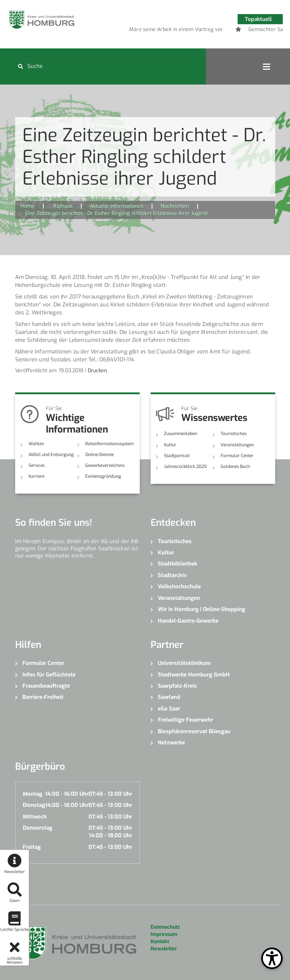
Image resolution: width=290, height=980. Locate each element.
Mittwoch (35, 817)
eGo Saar (169, 709)
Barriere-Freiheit (43, 697)
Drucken (97, 371)
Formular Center (237, 456)
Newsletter (164, 949)
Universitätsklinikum (184, 663)
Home (28, 206)
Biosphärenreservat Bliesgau (194, 731)
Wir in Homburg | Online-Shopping (202, 609)
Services (37, 465)
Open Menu (267, 66)
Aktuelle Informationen (117, 206)
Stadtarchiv (172, 575)
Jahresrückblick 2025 (185, 467)
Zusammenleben (181, 434)
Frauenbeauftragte (46, 686)
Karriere (36, 476)
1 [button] (189, 31)
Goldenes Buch (235, 467)
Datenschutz (165, 927)
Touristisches (234, 434)
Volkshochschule (179, 586)
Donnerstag (38, 828)
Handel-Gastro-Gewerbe (188, 621)
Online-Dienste (99, 455)
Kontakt (160, 942)
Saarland (169, 697)
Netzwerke (171, 743)
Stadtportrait (177, 456)
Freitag (32, 847)
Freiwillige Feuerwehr (185, 720)
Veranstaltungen (237, 445)
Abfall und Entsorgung (51, 455)
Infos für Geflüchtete (49, 675)
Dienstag (34, 805)
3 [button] (211, 31)
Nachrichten (175, 206)
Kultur (170, 445)
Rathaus (63, 206)
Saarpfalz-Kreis (177, 686)
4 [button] (222, 31)
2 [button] (200, 31)
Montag (33, 794)
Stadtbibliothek (178, 564)
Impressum (164, 934)
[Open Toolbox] (272, 958)
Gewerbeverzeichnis (105, 465)
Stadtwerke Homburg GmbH (194, 675)
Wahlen (36, 444)
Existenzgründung (103, 476)
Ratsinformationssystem (109, 444)
